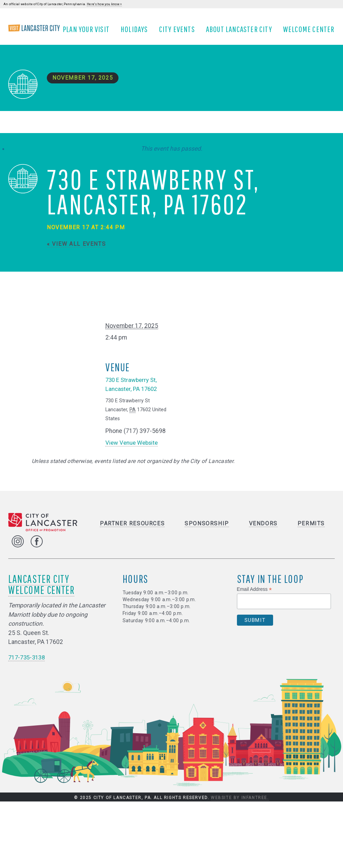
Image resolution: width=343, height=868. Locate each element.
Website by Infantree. (240, 804)
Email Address (254, 596)
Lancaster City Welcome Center (41, 590)
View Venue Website (133, 448)
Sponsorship (207, 529)
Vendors (263, 529)
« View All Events (76, 250)
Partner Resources (132, 529)
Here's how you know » (104, 4)
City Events (180, 32)
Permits (311, 529)
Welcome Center (312, 32)
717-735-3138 (28, 663)
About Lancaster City (242, 32)
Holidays (137, 32)
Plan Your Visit (89, 32)
